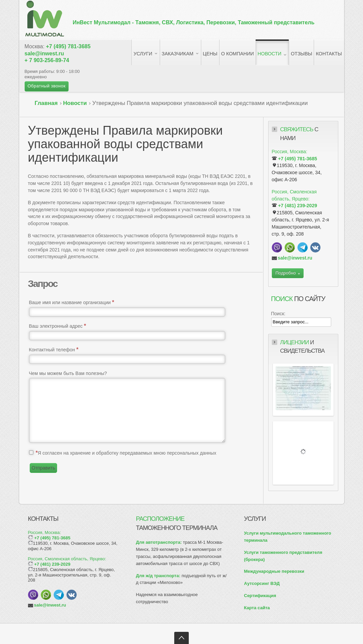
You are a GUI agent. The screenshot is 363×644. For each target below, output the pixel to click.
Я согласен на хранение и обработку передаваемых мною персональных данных (126, 453)
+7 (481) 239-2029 (297, 206)
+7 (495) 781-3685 (68, 46)
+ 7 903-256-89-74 (47, 60)
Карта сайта (257, 608)
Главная (46, 103)
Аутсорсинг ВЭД (262, 583)
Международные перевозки (274, 571)
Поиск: (278, 314)
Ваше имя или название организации (72, 302)
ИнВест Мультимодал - (193, 22)
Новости (75, 103)
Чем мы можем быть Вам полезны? (68, 373)
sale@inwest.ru (44, 53)
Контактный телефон (54, 350)
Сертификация (260, 596)
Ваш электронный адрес (58, 326)
